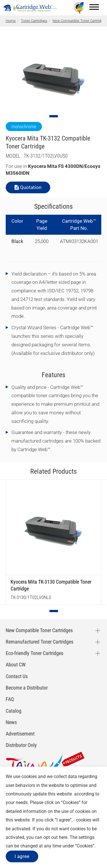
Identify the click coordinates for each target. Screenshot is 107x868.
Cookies (71, 802)
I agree (22, 856)
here (63, 837)
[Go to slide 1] (54, 116)
